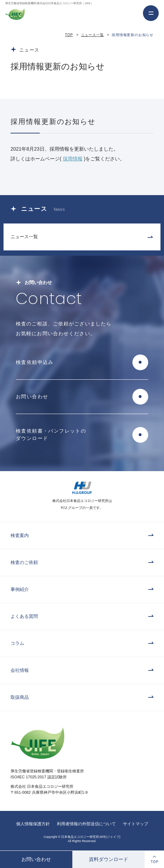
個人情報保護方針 (33, 824)
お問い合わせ (36, 859)
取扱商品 (20, 697)
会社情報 (20, 670)
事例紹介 (20, 589)
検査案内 (20, 535)
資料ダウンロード (109, 859)
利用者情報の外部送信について (86, 824)
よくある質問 (24, 616)
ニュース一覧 (93, 35)
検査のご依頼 (24, 562)
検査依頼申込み (35, 362)
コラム (17, 643)
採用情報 (73, 159)
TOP (69, 35)
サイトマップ (136, 824)
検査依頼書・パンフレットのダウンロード (51, 435)
